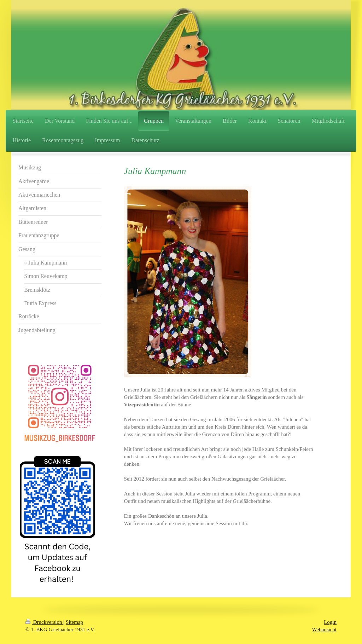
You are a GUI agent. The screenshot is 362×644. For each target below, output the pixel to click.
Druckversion (44, 622)
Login (330, 622)
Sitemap (74, 622)
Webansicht (324, 630)
